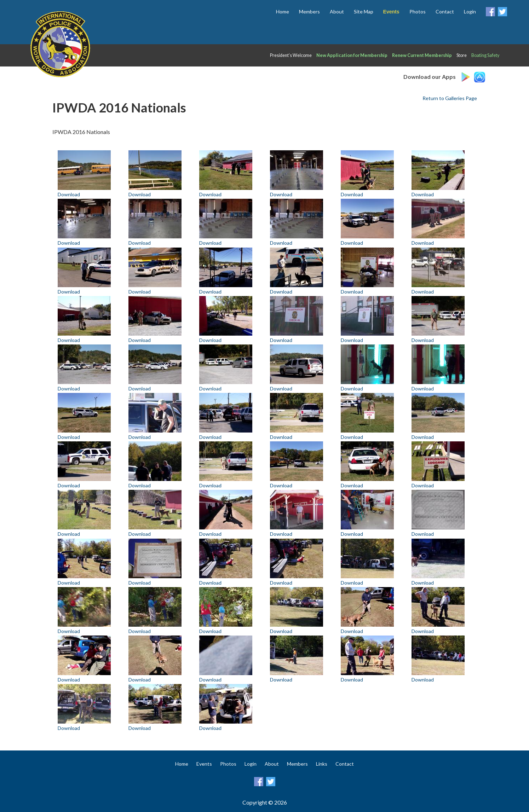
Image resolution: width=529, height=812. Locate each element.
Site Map (364, 11)
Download (69, 194)
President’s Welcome (291, 55)
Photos (418, 11)
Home (283, 11)
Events (204, 764)
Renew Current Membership (422, 55)
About (337, 11)
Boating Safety (485, 55)
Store (462, 55)
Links (322, 764)
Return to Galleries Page (450, 98)
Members (309, 11)
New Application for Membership (352, 55)
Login (470, 11)
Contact (445, 11)
